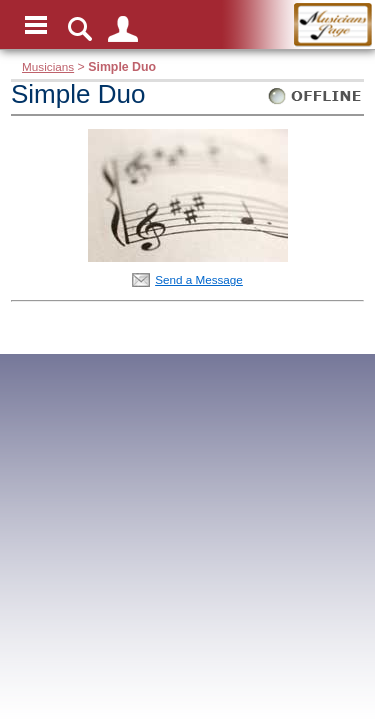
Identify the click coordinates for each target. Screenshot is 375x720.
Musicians (48, 66)
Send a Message (199, 279)
